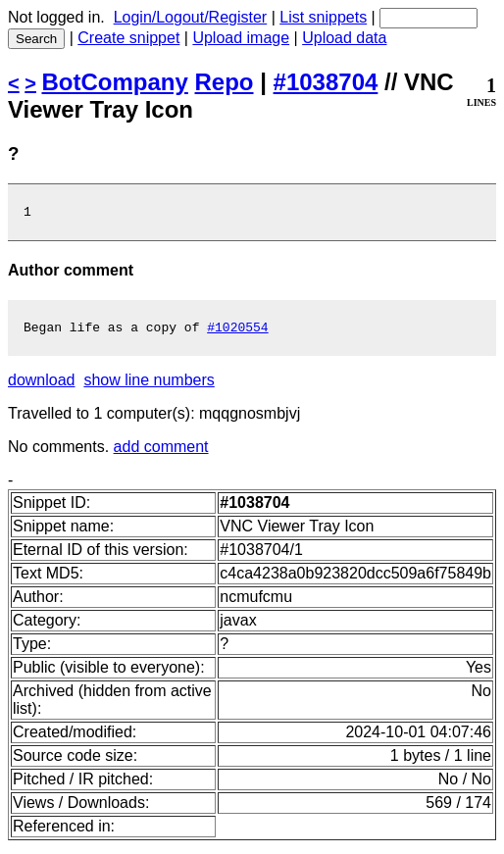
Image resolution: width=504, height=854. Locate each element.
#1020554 (237, 332)
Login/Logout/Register (191, 17)
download (42, 386)
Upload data (344, 38)
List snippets (323, 17)
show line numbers (149, 386)
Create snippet (128, 38)
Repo (225, 82)
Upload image (241, 38)
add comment (161, 452)
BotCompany (115, 82)
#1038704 (326, 82)
